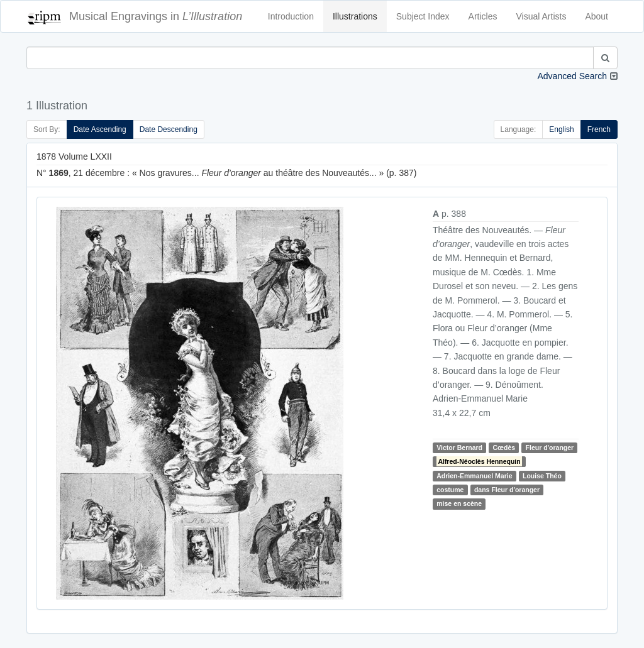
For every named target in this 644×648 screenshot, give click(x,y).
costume (450, 490)
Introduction (291, 16)
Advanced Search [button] (572, 76)
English (561, 129)
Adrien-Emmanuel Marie (474, 476)
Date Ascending (100, 129)
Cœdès (504, 448)
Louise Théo (542, 476)
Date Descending (169, 129)
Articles (483, 16)
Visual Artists (541, 16)
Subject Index (423, 16)
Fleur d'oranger (550, 448)
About (597, 16)
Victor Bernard (459, 448)
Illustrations (355, 16)
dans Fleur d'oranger (507, 490)
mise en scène (459, 504)
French (599, 129)
